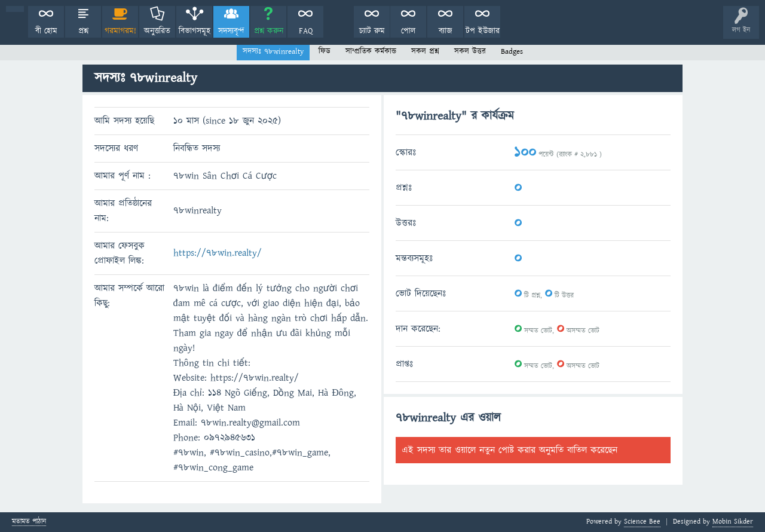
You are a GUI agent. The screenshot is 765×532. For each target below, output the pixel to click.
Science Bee (642, 522)
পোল (408, 31)
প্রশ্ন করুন (269, 31)
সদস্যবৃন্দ (231, 31)
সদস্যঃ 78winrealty (273, 51)
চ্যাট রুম (372, 31)
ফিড (325, 51)
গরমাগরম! (120, 31)
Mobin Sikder (733, 522)
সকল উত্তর (470, 51)
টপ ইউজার (483, 31)
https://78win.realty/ (218, 253)
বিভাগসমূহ (195, 31)
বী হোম (46, 31)
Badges (512, 51)
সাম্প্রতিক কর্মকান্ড (371, 51)
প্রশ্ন (83, 31)
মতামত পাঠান (29, 522)
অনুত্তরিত (157, 31)
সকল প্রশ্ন (425, 51)
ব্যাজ (446, 31)
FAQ (306, 31)
